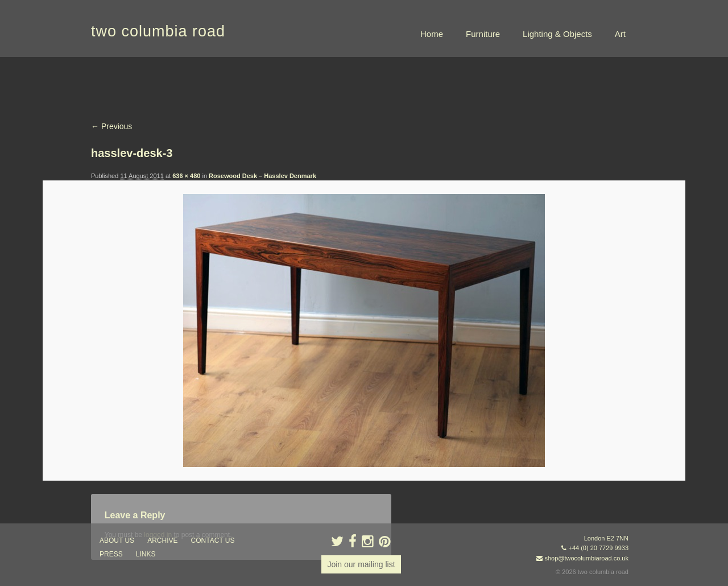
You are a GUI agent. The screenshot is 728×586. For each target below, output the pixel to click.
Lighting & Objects (557, 34)
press (111, 554)
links (146, 554)
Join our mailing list (361, 564)
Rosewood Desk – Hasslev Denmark (262, 176)
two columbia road (158, 31)
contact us (213, 540)
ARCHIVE (162, 540)
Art (620, 34)
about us (117, 540)
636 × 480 (186, 176)
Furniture (483, 34)
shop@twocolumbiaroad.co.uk (586, 558)
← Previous (111, 126)
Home (432, 34)
